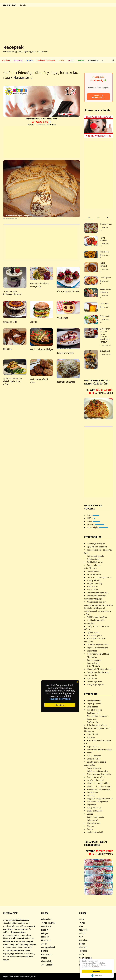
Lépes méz (104, 304)
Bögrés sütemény (95, 583)
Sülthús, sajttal (94, 759)
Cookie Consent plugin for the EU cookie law (97, 975)
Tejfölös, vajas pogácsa (97, 617)
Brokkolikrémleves (95, 562)
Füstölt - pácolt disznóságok (99, 786)
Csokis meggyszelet (65, 353)
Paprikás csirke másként (97, 648)
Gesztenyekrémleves (96, 544)
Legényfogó (92, 651)
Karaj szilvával (93, 663)
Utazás (44, 958)
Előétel (91, 518)
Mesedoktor (46, 940)
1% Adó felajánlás (48, 923)
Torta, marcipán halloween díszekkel (12, 293)
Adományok (93, 60)
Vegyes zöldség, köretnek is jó (100, 799)
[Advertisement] (58, 24)
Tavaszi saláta (93, 571)
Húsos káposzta (94, 756)
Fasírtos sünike (94, 559)
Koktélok (45, 951)
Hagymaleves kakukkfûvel (98, 654)
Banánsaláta (92, 586)
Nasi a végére (97, 527)
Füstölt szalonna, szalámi (98, 783)
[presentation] (89, 218)
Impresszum (8, 976)
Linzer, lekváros (94, 823)
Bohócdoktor (46, 919)
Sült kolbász (104, 252)
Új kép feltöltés (104, 393)
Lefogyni (45, 933)
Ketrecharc (84, 940)
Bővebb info (96, 967)
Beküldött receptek (46, 60)
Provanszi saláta (94, 574)
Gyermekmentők (86, 958)
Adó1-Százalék (47, 965)
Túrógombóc (105, 316)
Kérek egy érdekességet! (99, 97)
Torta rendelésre (94, 768)
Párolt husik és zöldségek (41, 349)
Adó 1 (82, 919)
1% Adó (82, 923)
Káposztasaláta (94, 747)
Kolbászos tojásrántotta (97, 771)
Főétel (94, 521)
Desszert (96, 524)
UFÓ (81, 937)
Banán (90, 829)
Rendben (97, 972)
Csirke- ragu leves (95, 681)
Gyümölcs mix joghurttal (98, 593)
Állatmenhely (46, 961)
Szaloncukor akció (95, 832)
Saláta (90, 753)
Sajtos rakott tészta (95, 817)
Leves (93, 515)
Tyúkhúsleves (93, 632)
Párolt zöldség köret (96, 777)
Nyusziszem (92, 678)
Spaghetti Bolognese (66, 382)
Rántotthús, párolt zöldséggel (100, 750)
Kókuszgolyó (93, 820)
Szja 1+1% (83, 930)
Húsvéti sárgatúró (95, 635)
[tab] (89, 218)
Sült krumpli (92, 792)
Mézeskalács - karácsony (105, 291)
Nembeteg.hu (47, 954)
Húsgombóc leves (95, 808)
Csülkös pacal (105, 278)
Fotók (62, 60)
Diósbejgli (91, 795)
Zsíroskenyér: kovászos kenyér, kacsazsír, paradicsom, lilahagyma (105, 335)
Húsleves (91, 737)
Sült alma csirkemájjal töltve (99, 577)
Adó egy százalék (48, 947)
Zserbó (90, 814)
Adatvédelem (19, 976)
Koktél (71, 60)
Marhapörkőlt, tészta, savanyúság (39, 285)
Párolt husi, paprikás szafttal (99, 774)
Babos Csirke (93, 590)
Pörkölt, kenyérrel (103, 265)
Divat (81, 926)
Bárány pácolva (94, 580)
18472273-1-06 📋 (42, 122)
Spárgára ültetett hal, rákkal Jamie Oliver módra (13, 381)
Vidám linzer (62, 318)
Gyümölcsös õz (94, 666)
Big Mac (34, 322)
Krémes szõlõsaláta (95, 556)
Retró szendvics (106, 224)
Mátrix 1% (45, 937)
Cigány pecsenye (103, 239)
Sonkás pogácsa (94, 660)
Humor (82, 944)
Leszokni (45, 930)
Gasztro (30, 60)
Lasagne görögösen (95, 684)
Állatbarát (83, 947)
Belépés (23, 5)
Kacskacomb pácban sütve (98, 789)
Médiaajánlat (30, 976)
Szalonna (7, 349)
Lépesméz (91, 805)
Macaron (91, 826)
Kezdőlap (6, 60)
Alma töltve (92, 657)
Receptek (13, 47)
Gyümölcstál (105, 351)
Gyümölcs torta (10, 322)
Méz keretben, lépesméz (97, 802)
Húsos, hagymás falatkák (68, 291)
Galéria (9, 73)
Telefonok (83, 951)
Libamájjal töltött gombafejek (100, 669)
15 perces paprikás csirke (98, 645)
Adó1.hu (83, 933)
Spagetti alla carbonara (97, 547)
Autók (82, 954)
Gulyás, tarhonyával (96, 780)
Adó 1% (81, 60)
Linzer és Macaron (95, 811)
